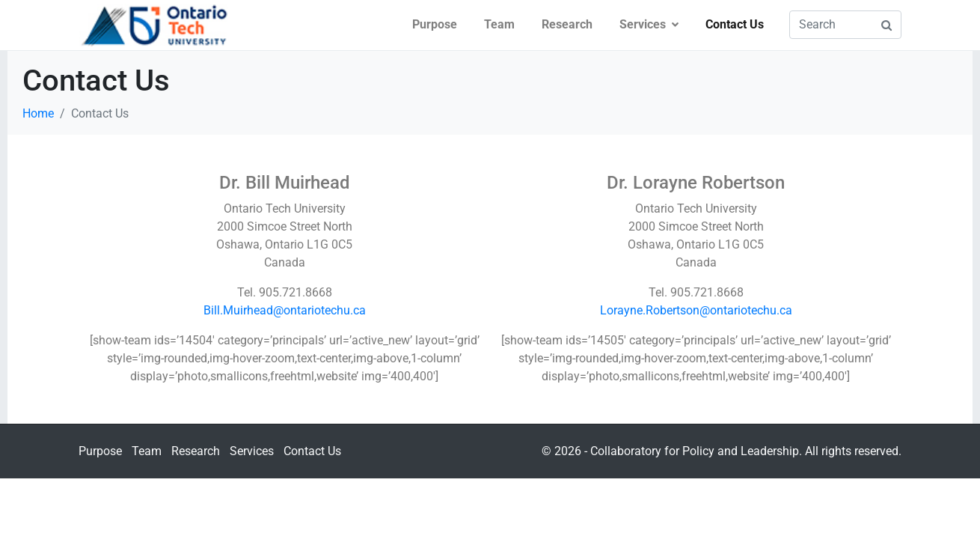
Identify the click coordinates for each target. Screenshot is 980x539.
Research (567, 24)
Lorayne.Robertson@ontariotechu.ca (696, 310)
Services (649, 24)
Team (499, 24)
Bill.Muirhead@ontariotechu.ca (285, 310)
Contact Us (735, 24)
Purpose (435, 24)
